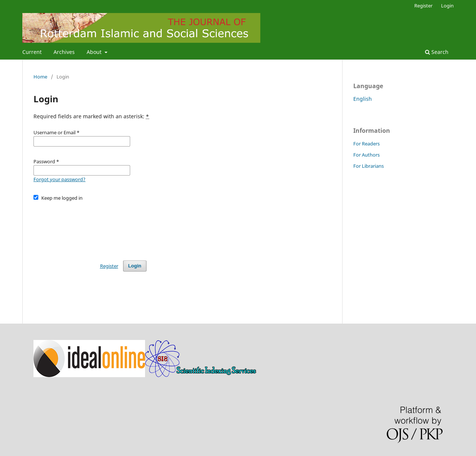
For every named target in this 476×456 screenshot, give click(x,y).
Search (437, 52)
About (95, 52)
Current (32, 52)
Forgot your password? (59, 179)
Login (447, 6)
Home (40, 77)
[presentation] (90, 227)
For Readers (366, 144)
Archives (64, 52)
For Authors (366, 155)
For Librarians (369, 166)
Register (423, 6)
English (363, 99)
